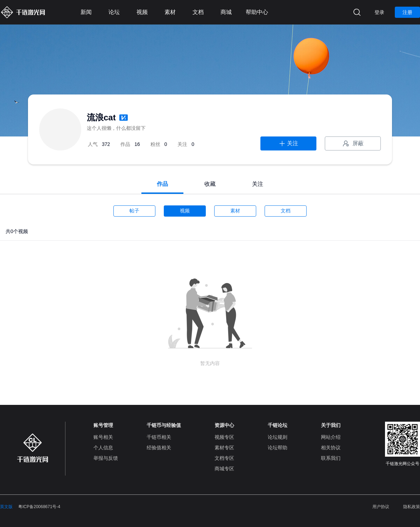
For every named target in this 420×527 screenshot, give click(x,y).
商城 (226, 12)
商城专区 (224, 469)
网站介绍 (331, 437)
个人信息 (103, 448)
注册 (407, 12)
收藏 (210, 184)
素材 (170, 12)
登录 (379, 12)
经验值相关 (159, 448)
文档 (198, 12)
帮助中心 (257, 12)
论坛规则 (278, 437)
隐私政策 (412, 507)
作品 (162, 184)
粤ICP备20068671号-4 (39, 507)
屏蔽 (353, 143)
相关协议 (331, 448)
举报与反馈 (106, 458)
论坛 (114, 12)
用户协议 (381, 507)
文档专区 (224, 458)
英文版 (6, 507)
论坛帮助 (278, 448)
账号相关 (103, 437)
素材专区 (224, 448)
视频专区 (224, 437)
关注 (288, 143)
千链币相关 (159, 437)
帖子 (134, 211)
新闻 (86, 12)
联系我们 (331, 458)
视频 (142, 12)
